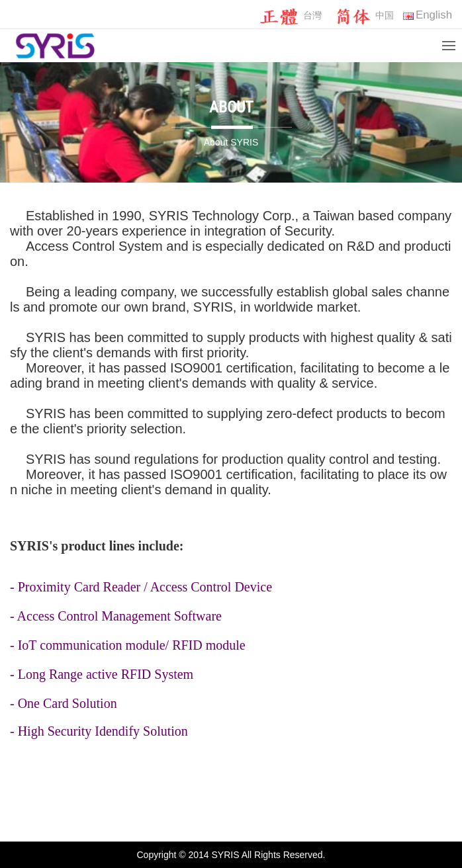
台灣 (290, 16)
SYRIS (169, 216)
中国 (362, 16)
